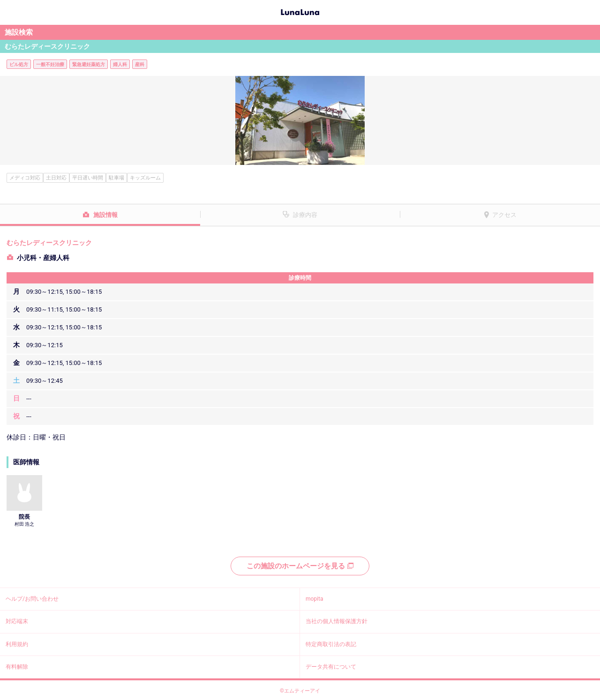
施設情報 (105, 215)
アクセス (504, 215)
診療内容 (305, 215)
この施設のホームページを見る (300, 566)
